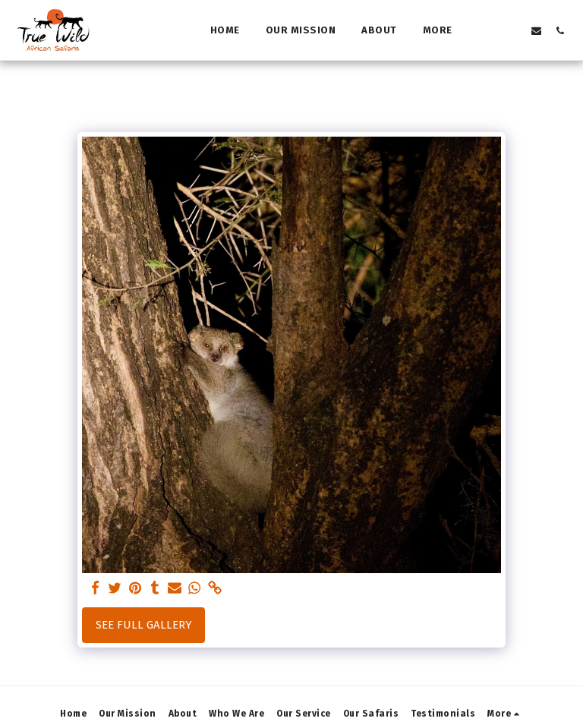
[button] (489, 30)
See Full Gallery (144, 625)
